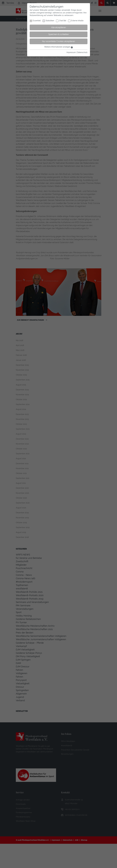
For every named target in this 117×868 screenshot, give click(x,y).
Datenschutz (82, 52)
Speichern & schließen (59, 34)
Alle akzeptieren (58, 27)
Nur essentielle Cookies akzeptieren (58, 41)
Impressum (71, 52)
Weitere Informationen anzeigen (58, 47)
